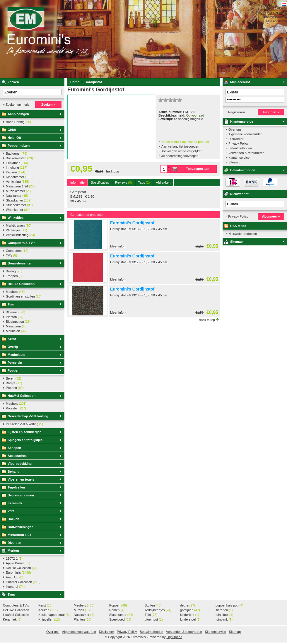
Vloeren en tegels (21, 479)
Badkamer (17, 153)
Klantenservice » (275, 17)
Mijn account (240, 82)
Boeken (13, 519)
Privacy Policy (238, 144)
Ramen (117, 610)
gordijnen (190, 610)
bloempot (154, 619)
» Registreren (235, 112)
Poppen (13, 370)
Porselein (15, 363)
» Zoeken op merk (16, 105)
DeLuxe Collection (16, 610)
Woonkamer (19, 210)
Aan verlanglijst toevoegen (180, 146)
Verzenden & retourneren (246, 153)
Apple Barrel (18, 563)
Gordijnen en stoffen (24, 296)
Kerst (12, 339)
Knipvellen (49, 619)
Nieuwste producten (243, 234)
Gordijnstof (93, 82)
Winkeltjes (16, 218)
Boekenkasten (19, 158)
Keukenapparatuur (54, 615)
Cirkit (12, 130)
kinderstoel (190, 619)
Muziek (82, 610)
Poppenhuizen (19, 146)
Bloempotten (18, 322)
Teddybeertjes (158, 610)
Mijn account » (277, 21)
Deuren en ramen (21, 495)
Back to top (207, 320)
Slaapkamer (19, 200)
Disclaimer (236, 139)
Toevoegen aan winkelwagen (198, 170)
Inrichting (17, 168)
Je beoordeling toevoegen (180, 156)
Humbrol (15, 587)
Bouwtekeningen (20, 527)
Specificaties (100, 182)
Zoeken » (48, 105)
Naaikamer (17, 196)
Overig (13, 347)
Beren (13, 378)
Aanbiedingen (18, 114)
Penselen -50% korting (24, 424)
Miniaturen (17, 326)
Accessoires (17, 456)
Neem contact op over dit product (185, 142)
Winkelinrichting (20, 235)
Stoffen (153, 605)
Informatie (77, 182)
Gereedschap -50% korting (28, 416)
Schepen (14, 448)
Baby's (14, 383)
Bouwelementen (20, 263)
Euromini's (78, 39)
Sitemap (234, 162)
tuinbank (224, 619)
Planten (15, 317)
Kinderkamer (19, 177)
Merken (13, 551)
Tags (11, 595)
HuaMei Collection (22, 396)
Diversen (14, 543)
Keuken (16, 172)
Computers (17, 251)
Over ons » (279, 13)
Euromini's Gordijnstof (132, 223)
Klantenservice (242, 122)
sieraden (224, 610)
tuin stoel (224, 615)
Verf (11, 511)
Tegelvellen (16, 487)
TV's (11, 255)
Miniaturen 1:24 (20, 186)
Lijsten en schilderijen (25, 432)
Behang (13, 472)
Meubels (15, 292)
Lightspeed (174, 637)
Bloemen (16, 312)
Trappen (14, 276)
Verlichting (18, 182)
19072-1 (14, 558)
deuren (188, 605)
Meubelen (16, 331)
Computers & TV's (22, 243)
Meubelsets (16, 355)
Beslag (14, 271)
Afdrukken (163, 182)
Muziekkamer (19, 191)
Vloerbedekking (20, 464)
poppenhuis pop (229, 605)
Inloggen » (271, 112)
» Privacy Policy (237, 216)
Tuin (11, 304)
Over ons (235, 129)
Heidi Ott (14, 138)
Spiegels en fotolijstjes (25, 440)
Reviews (124, 182)
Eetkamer (17, 163)
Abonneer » (271, 216)
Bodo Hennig (18, 122)
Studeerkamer (19, 205)
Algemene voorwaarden (245, 134)
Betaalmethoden (240, 148)
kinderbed (190, 615)
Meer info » (118, 246)
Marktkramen (19, 226)
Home (75, 82)
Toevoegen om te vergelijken (182, 151)
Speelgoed (120, 619)
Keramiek (15, 503)
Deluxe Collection (21, 284)
